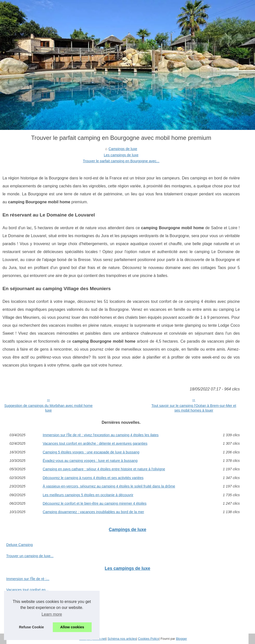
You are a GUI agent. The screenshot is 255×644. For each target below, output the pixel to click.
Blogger (182, 639)
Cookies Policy (148, 639)
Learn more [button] (52, 614)
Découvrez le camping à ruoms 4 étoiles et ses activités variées (93, 478)
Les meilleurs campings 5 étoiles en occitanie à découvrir (88, 495)
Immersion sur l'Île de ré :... (28, 579)
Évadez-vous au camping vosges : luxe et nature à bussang (90, 461)
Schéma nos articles (122, 639)
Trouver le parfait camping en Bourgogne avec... (121, 161)
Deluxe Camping (19, 545)
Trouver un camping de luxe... (30, 556)
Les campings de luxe (121, 155)
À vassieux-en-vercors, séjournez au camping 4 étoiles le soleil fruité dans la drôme (109, 486)
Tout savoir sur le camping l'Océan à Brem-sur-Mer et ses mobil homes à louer (194, 408)
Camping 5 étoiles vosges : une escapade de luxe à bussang (91, 452)
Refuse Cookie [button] (31, 627)
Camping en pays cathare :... (29, 623)
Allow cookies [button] (72, 627)
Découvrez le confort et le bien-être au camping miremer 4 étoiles (95, 503)
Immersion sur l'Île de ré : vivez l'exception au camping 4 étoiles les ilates (100, 435)
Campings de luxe (123, 149)
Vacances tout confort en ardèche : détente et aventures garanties (95, 443)
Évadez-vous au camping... (28, 612)
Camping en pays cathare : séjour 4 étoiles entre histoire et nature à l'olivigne (104, 469)
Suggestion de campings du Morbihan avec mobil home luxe (48, 408)
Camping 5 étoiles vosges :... (29, 601)
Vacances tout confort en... (27, 590)
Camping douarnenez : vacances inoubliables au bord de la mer (93, 512)
